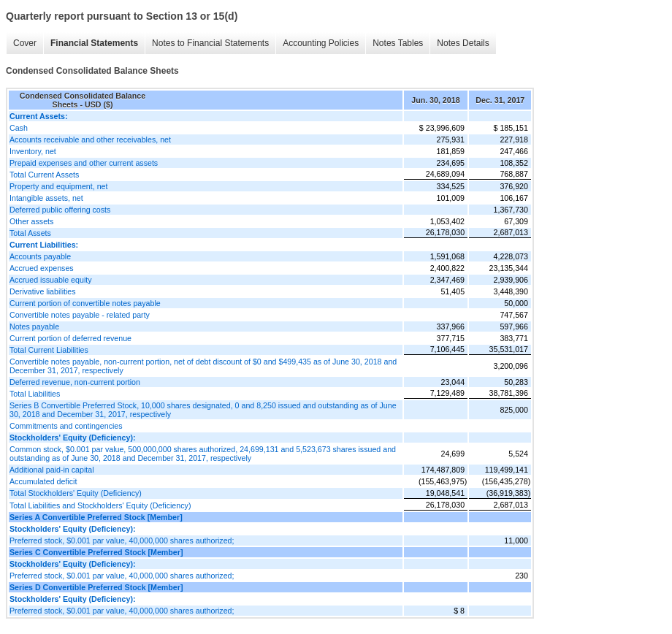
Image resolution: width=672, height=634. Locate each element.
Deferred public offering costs (60, 210)
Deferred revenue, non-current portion (75, 382)
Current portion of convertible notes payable (85, 303)
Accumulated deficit (43, 481)
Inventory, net (33, 151)
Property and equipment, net (58, 186)
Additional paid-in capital (52, 470)
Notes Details (463, 43)
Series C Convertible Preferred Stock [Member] (96, 552)
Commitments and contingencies (66, 426)
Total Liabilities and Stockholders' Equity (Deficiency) (100, 505)
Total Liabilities (35, 394)
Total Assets (30, 233)
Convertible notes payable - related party (80, 315)
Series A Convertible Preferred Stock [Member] (96, 517)
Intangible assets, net (46, 198)
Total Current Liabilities (49, 350)
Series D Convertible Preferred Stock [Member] (96, 587)
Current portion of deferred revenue (70, 338)
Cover (25, 43)
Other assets (31, 221)
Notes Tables (398, 43)
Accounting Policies (321, 43)
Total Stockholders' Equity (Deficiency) (76, 493)
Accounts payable (40, 256)
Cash (19, 128)
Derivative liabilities (43, 291)
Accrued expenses (42, 268)
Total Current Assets (44, 175)
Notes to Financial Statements (210, 43)
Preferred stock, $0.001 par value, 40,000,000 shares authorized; (122, 541)
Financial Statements (94, 43)
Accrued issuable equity (51, 280)
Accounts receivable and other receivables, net (90, 140)
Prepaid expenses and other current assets (84, 163)
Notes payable (34, 326)
